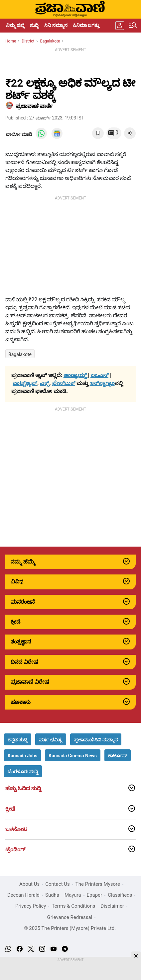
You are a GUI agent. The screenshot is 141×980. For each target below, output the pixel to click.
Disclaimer (112, 906)
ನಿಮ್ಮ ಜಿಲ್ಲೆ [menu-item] (15, 25)
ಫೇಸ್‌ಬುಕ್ (64, 383)
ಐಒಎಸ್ (99, 375)
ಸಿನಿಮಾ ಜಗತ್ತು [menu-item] (86, 25)
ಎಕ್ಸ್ (45, 383)
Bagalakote (20, 354)
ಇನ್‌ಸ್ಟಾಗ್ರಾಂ (102, 383)
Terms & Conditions (73, 906)
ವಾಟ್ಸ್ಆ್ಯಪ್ (25, 383)
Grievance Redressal (70, 917)
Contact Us (58, 884)
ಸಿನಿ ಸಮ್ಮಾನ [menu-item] (56, 25)
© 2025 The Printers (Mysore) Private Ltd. (70, 928)
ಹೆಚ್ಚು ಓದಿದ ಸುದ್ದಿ (23, 789)
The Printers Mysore (98, 884)
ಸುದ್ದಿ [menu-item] (34, 25)
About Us (29, 884)
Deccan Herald (23, 895)
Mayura (73, 895)
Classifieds (120, 895)
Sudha (52, 895)
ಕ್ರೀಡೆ (10, 809)
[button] (18, 739)
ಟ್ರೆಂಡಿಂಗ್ (15, 850)
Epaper (95, 895)
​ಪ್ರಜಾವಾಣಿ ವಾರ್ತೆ (34, 106)
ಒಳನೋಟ (16, 829)
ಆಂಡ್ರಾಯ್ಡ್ (76, 375)
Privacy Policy (31, 906)
